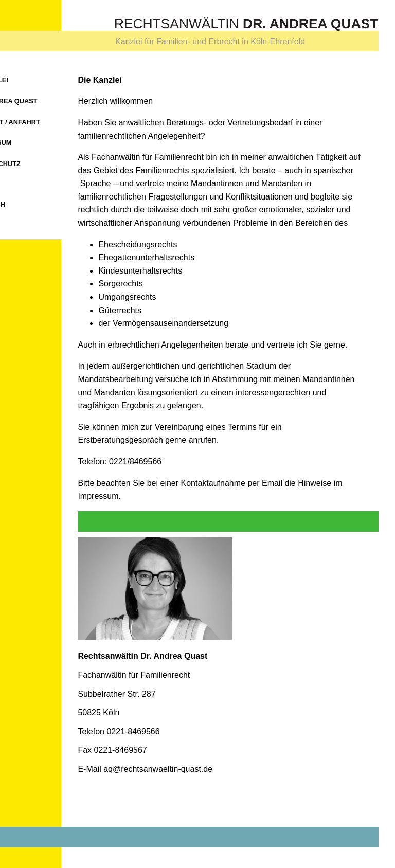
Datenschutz (49, 164)
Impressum (45, 143)
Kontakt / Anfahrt (59, 122)
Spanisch (41, 204)
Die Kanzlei (41, 80)
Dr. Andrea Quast (58, 101)
